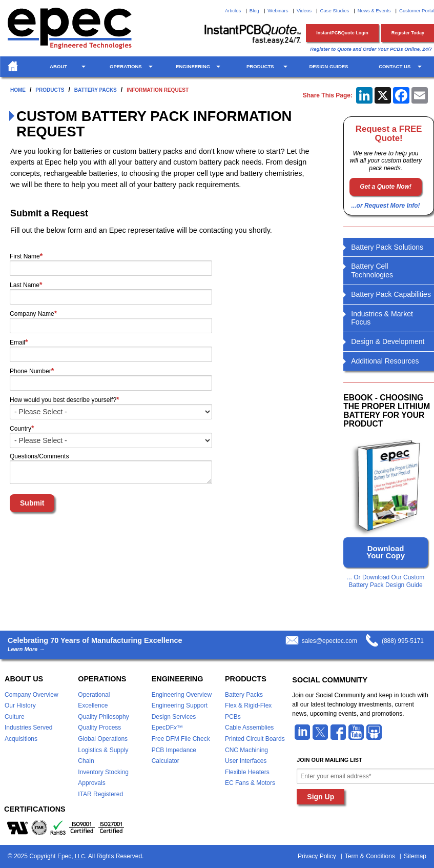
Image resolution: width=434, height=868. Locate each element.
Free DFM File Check (181, 739)
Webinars (278, 11)
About (58, 66)
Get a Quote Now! (386, 187)
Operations (126, 66)
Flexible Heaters (247, 772)
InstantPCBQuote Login (342, 33)
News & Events (374, 11)
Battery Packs (96, 90)
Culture (15, 717)
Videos (304, 11)
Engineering (193, 66)
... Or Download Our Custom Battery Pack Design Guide (386, 581)
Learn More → (26, 649)
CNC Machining (246, 750)
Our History (20, 705)
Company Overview (32, 695)
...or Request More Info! (386, 206)
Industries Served (28, 728)
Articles (233, 11)
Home (18, 90)
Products (260, 66)
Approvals (91, 783)
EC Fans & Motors (250, 783)
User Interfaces (246, 761)
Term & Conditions (370, 856)
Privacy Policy (317, 856)
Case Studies (335, 11)
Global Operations (103, 739)
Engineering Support (180, 705)
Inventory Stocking (103, 772)
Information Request (158, 90)
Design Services (174, 717)
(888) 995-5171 (403, 641)
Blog (254, 11)
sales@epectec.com (329, 641)
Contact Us (395, 66)
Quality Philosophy (103, 717)
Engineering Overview (182, 695)
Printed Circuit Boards (255, 739)
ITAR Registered (100, 794)
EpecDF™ (167, 728)
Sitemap (415, 856)
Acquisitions (21, 739)
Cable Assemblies (249, 728)
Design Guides (328, 66)
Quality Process (99, 728)
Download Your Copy (386, 552)
